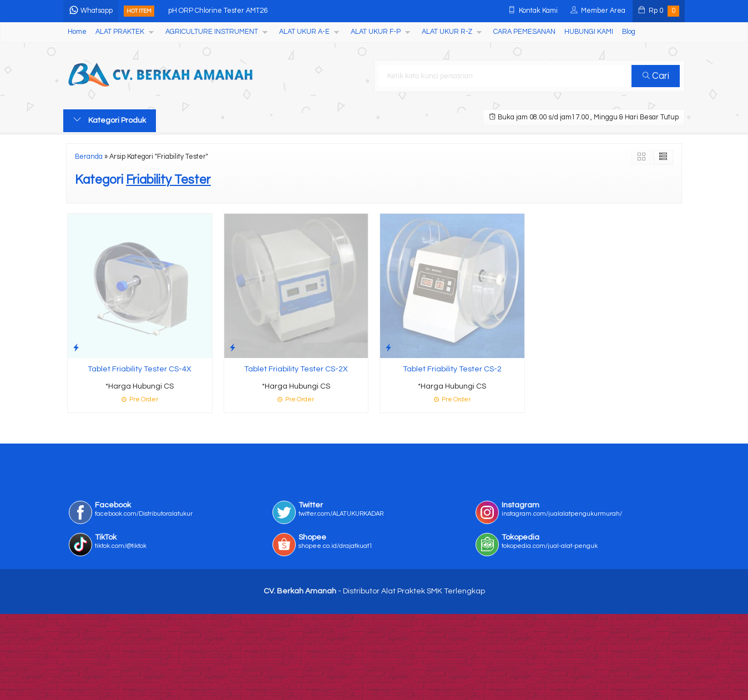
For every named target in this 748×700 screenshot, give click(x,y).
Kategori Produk (110, 120)
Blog (629, 32)
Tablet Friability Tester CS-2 (452, 369)
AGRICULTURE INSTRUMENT (212, 32)
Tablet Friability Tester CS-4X (140, 369)
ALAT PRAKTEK (120, 32)
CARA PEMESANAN (524, 32)
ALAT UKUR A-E (304, 32)
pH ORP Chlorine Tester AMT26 (218, 11)
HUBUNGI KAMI (589, 32)
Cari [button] (656, 76)
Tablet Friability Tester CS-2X (296, 369)
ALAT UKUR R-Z (447, 32)
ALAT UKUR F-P (376, 32)
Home (77, 32)
